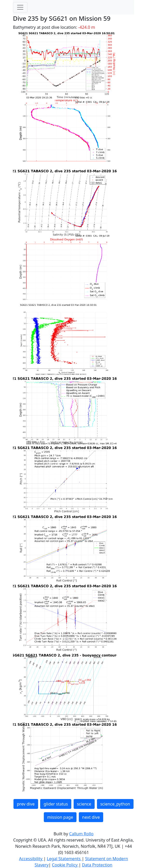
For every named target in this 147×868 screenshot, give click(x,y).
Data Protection (97, 865)
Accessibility (31, 859)
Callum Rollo (81, 834)
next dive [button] (91, 817)
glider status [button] (56, 804)
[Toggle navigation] (20, 7)
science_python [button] (115, 804)
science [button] (84, 804)
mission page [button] (60, 817)
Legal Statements (64, 859)
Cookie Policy (65, 865)
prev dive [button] (26, 804)
